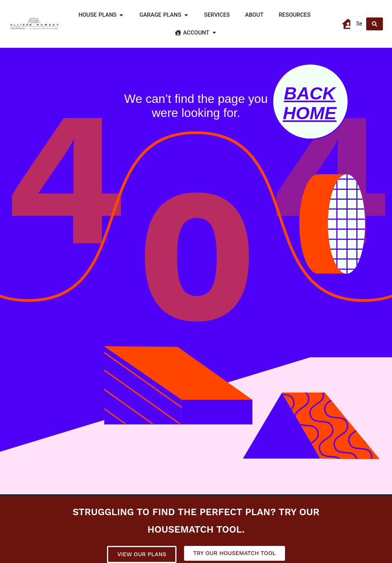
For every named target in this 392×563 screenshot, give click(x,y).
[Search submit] (375, 24)
